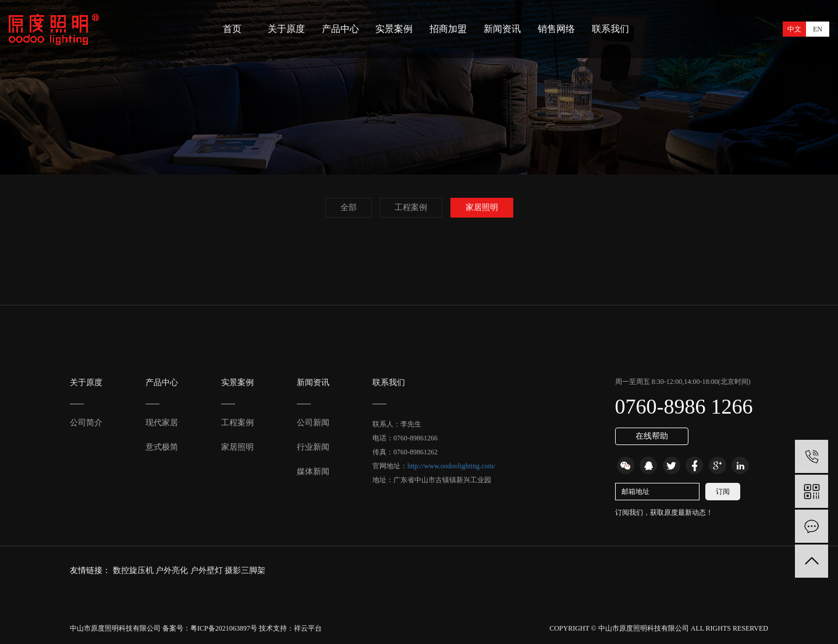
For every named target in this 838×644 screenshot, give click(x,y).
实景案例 (394, 29)
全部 (349, 207)
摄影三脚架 (245, 570)
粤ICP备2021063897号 (224, 628)
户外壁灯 (208, 570)
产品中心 (340, 29)
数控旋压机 (134, 570)
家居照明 (482, 207)
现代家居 (162, 423)
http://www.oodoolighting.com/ (451, 466)
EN (818, 29)
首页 (232, 29)
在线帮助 (652, 436)
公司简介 (86, 423)
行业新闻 (313, 447)
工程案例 (411, 207)
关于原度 (286, 29)
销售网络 (556, 29)
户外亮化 (173, 570)
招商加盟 (448, 29)
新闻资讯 (502, 29)
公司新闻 (313, 423)
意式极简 (162, 447)
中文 (794, 29)
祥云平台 (308, 628)
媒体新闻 (313, 472)
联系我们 (610, 29)
